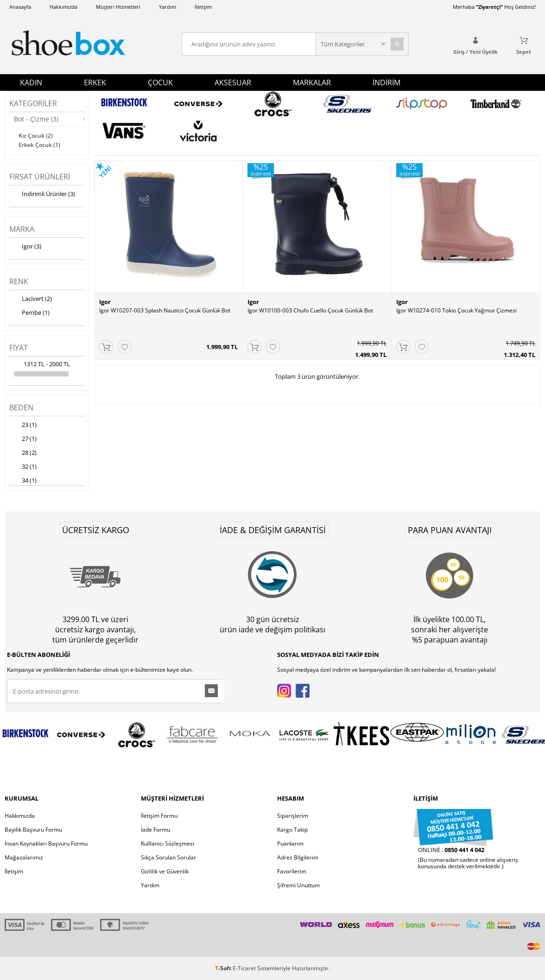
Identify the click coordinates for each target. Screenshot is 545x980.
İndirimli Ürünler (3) (42, 195)
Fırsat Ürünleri (40, 177)
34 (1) (23, 481)
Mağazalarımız (24, 857)
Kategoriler (33, 103)
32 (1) (23, 467)
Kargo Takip (292, 830)
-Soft (224, 968)
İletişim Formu (159, 816)
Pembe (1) (29, 313)
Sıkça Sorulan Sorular (168, 857)
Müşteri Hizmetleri (118, 7)
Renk (19, 281)
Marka (22, 229)
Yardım (168, 7)
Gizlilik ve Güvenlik (165, 871)
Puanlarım (290, 843)
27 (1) (23, 439)
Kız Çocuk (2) (36, 136)
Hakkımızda (63, 7)
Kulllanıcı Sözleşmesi (168, 843)
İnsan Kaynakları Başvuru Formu (46, 843)
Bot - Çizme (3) (36, 119)
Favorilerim (292, 871)
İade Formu (155, 830)
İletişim (203, 7)
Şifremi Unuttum (298, 885)
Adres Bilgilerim (298, 857)
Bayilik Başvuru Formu (33, 830)
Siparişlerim (293, 816)
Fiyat (19, 348)
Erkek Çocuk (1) (39, 145)
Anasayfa (20, 7)
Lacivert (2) (31, 299)
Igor (105, 302)
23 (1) (23, 426)
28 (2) (23, 453)
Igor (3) (25, 247)
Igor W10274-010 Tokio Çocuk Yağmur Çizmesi (456, 311)
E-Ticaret (244, 968)
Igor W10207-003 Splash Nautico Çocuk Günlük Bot (165, 311)
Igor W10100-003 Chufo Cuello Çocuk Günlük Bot (310, 311)
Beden (21, 407)
